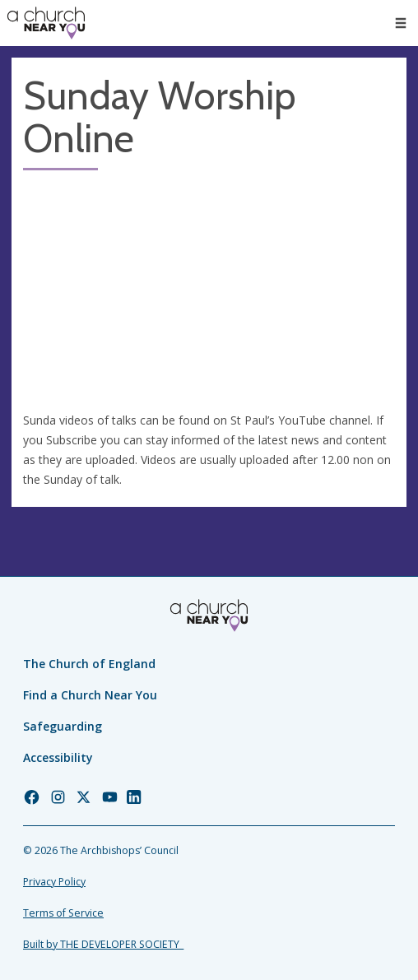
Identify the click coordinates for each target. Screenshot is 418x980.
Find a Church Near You (90, 695)
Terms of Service (63, 913)
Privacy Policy (54, 882)
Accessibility (58, 757)
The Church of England (89, 664)
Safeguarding (63, 726)
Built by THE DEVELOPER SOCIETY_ (103, 944)
